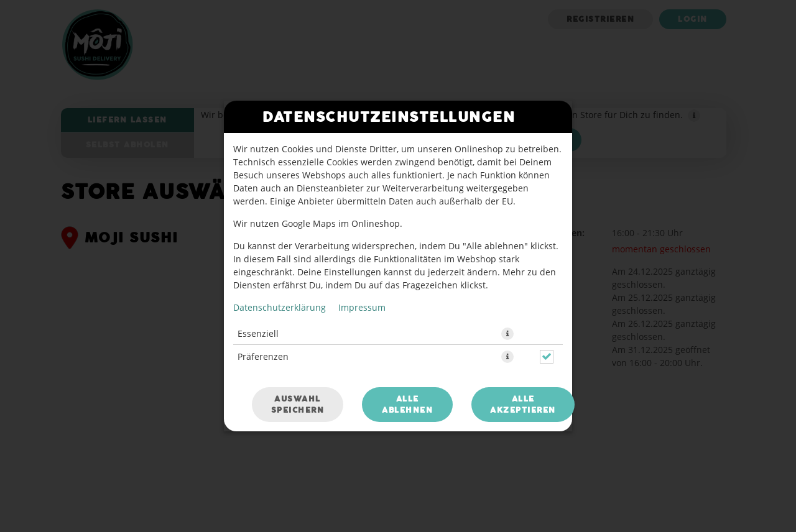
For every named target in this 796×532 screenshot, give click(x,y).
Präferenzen (263, 356)
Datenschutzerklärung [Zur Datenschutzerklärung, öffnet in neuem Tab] (280, 307)
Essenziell (258, 333)
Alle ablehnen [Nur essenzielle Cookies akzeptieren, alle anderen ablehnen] (407, 405)
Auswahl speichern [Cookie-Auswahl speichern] (298, 405)
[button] (507, 334)
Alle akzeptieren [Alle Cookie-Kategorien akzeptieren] (523, 405)
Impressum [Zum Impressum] (362, 307)
